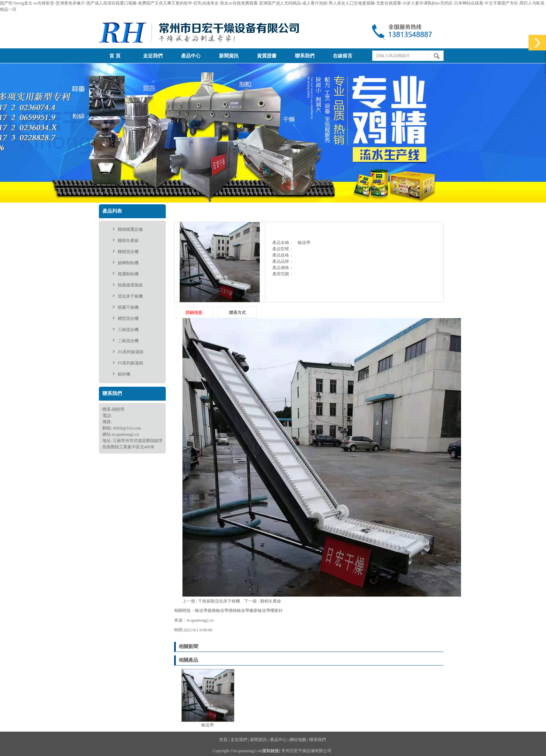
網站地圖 (298, 740)
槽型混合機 (128, 318)
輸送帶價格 (226, 611)
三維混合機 (128, 330)
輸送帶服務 (205, 611)
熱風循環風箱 (130, 285)
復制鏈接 (271, 751)
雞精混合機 (128, 252)
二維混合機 (128, 341)
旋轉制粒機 (128, 263)
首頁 (366, 211)
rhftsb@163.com (127, 428)
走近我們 (153, 56)
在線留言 (343, 56)
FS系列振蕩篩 (130, 363)
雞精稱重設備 (130, 229)
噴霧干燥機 (128, 307)
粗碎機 (124, 374)
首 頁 (115, 56)
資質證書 (267, 56)
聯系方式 (237, 313)
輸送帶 (438, 211)
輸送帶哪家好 (270, 611)
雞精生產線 (128, 241)
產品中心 (191, 56)
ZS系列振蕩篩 (131, 352)
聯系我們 (305, 56)
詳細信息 (194, 313)
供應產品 (386, 211)
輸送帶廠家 (247, 611)
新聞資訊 (229, 56)
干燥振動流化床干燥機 (219, 601)
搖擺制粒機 (128, 274)
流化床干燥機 (130, 296)
